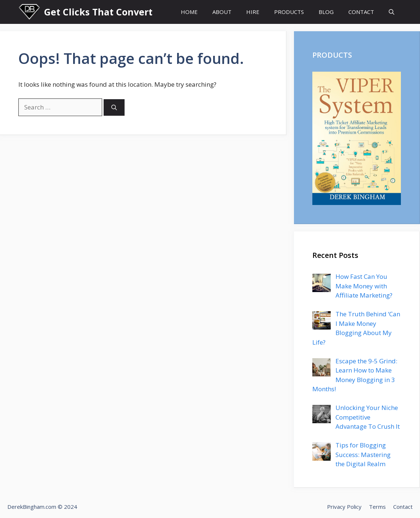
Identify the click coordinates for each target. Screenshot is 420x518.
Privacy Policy (344, 507)
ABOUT (222, 12)
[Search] (114, 107)
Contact (403, 507)
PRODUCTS (289, 12)
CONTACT (361, 12)
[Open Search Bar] (392, 12)
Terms (377, 507)
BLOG (326, 12)
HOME (189, 12)
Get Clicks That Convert (98, 12)
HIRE (253, 12)
